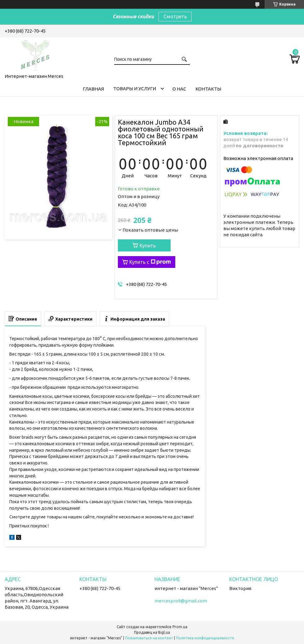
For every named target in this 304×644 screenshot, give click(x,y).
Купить (148, 246)
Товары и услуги (135, 89)
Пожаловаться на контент (149, 638)
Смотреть (175, 16)
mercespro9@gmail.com (181, 601)
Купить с (150, 262)
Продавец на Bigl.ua (152, 632)
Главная (93, 89)
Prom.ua (180, 627)
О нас (179, 89)
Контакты (208, 89)
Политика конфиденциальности (205, 638)
